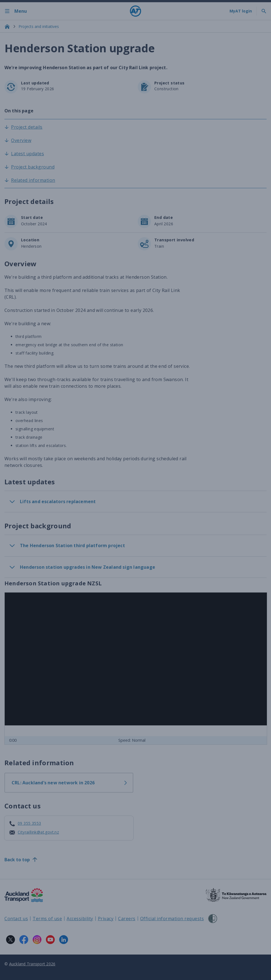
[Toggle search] (264, 11)
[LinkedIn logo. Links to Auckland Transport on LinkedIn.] (64, 940)
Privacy (106, 919)
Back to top (21, 860)
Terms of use (47, 919)
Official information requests (172, 919)
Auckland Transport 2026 (32, 964)
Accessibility (80, 919)
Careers (127, 919)
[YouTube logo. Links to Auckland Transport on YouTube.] (50, 940)
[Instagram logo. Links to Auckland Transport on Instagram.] (37, 940)
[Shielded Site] (213, 919)
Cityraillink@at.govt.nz (38, 832)
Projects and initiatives (39, 26)
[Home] (135, 11)
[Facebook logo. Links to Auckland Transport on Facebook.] (24, 940)
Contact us (16, 919)
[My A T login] (241, 11)
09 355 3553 (29, 823)
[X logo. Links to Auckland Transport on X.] (11, 940)
